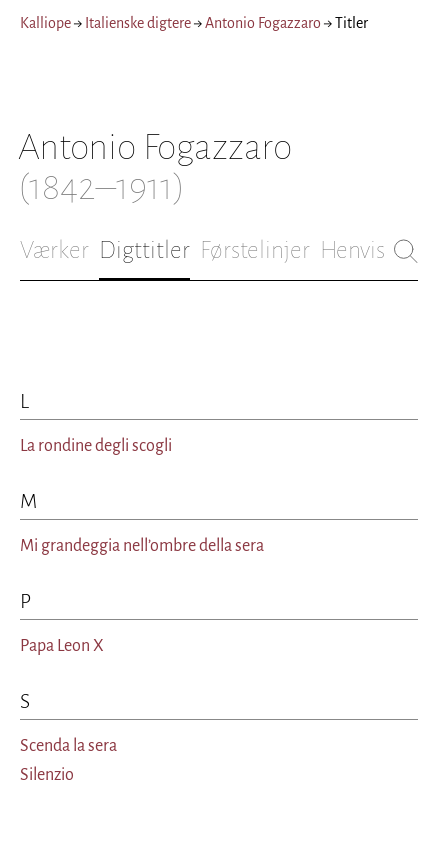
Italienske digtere (138, 23)
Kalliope (45, 23)
